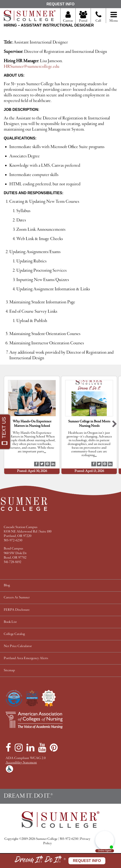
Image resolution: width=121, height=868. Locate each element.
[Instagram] (19, 748)
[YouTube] (42, 748)
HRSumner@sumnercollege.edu (32, 67)
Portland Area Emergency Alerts (26, 658)
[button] (115, 425)
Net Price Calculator (18, 646)
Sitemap (9, 670)
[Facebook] (8, 748)
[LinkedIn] (30, 748)
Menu (114, 17)
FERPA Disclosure (17, 610)
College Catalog (14, 634)
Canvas (68, 17)
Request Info (60, 4)
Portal (83, 17)
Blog (7, 585)
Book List (10, 622)
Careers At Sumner (17, 598)
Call (98, 19)
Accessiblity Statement (21, 763)
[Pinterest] (54, 748)
